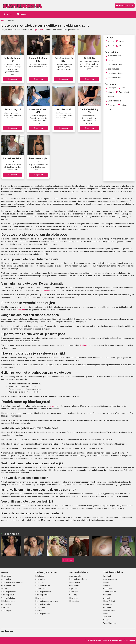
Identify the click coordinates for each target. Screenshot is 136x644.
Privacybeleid (129, 640)
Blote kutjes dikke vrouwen (12, 582)
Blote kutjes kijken (42, 585)
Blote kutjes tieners (43, 592)
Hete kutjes (40, 598)
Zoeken (23, 15)
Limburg (123, 105)
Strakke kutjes (41, 589)
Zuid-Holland (123, 92)
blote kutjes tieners (114, 73)
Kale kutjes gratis (8, 601)
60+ (119, 46)
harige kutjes (45, 290)
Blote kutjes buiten (43, 614)
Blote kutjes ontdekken (78, 579)
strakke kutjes (112, 69)
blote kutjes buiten (114, 56)
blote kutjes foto (113, 78)
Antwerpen (108, 604)
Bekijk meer (68, 560)
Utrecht (110, 92)
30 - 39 (120, 41)
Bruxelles (111, 105)
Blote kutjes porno (8, 592)
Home (9, 15)
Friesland (107, 576)
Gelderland (108, 589)
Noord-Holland (109, 611)
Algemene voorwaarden (112, 640)
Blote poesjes (41, 607)
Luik (108, 110)
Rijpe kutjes (6, 607)
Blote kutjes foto (42, 595)
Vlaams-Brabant (110, 592)
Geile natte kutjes (8, 585)
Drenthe (106, 614)
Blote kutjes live (8, 595)
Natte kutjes (6, 576)
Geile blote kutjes (8, 598)
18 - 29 (110, 41)
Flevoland (107, 582)
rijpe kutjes (84, 345)
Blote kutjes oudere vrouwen (47, 601)
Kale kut (39, 611)
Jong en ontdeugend (77, 576)
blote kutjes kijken (114, 65)
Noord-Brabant (109, 601)
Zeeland (110, 96)
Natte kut (5, 589)
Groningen (111, 88)
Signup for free (40, 30)
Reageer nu (13, 79)
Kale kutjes (40, 576)
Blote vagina (6, 611)
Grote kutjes (6, 604)
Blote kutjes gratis (42, 604)
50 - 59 (110, 46)
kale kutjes (21, 310)
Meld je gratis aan (125, 6)
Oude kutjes (6, 579)
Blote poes (40, 582)
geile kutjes (52, 406)
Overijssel (124, 88)
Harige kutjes (75, 582)
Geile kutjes (40, 579)
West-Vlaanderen (110, 623)
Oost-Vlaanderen (113, 101)
